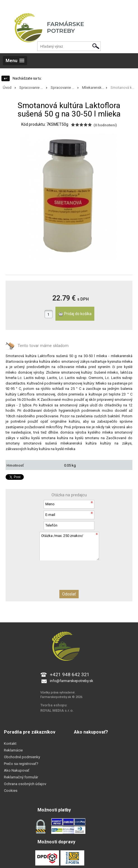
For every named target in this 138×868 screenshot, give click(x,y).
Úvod (7, 88)
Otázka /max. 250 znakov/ (69, 546)
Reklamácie (13, 750)
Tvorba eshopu (53, 705)
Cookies (11, 791)
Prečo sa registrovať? (21, 764)
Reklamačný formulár (21, 777)
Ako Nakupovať (17, 770)
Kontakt (10, 743)
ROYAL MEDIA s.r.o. (57, 710)
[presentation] (69, 571)
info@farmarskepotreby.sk (72, 681)
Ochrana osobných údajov (25, 784)
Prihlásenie (9, 5)
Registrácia (30, 5)
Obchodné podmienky (22, 757)
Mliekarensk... (93, 88)
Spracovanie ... (31, 88)
